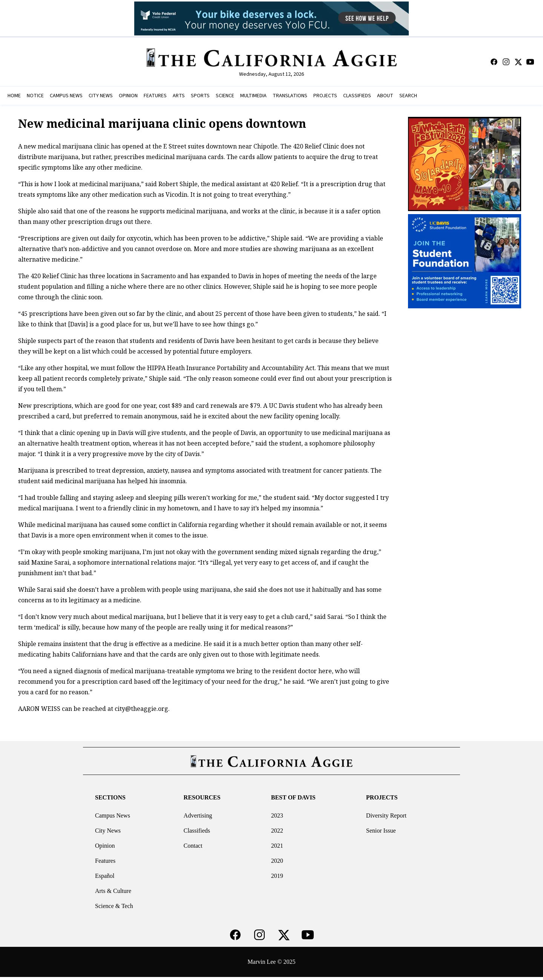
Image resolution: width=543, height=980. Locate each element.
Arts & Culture (113, 891)
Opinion (105, 846)
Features (105, 861)
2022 (277, 831)
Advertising (198, 815)
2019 (277, 876)
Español (105, 876)
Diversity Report (386, 815)
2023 (277, 815)
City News (108, 831)
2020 (277, 861)
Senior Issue (381, 831)
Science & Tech (114, 906)
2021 (277, 846)
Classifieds (197, 831)
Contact (193, 846)
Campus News (113, 815)
